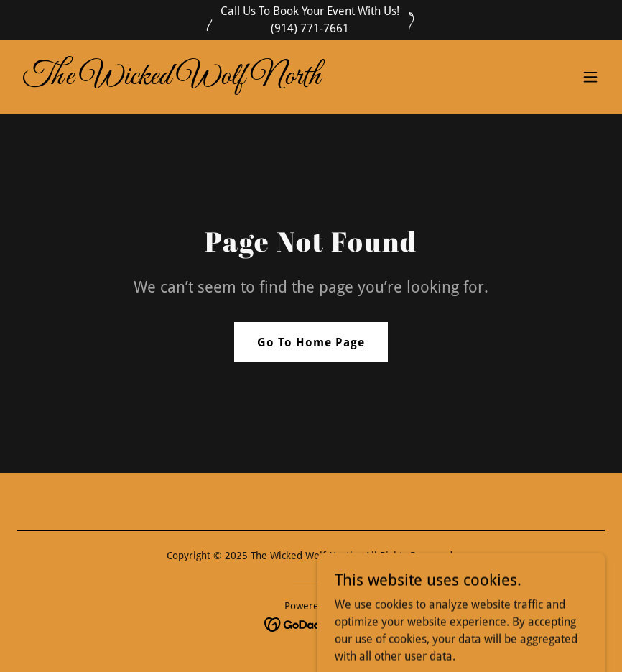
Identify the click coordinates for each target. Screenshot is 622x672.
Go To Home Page (311, 342)
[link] (172, 80)
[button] (590, 77)
